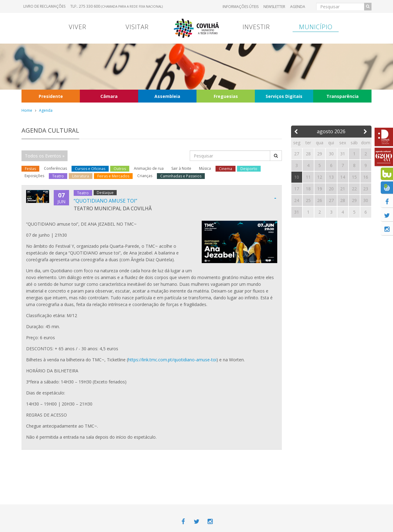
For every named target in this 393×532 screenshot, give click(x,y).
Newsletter (274, 7)
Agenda (298, 7)
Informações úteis (241, 7)
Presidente (51, 96)
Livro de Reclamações (44, 6)
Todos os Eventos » (45, 156)
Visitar (137, 27)
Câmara (109, 96)
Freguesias (226, 96)
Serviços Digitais (284, 96)
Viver (78, 27)
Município (316, 27)
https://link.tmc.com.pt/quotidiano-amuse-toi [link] (172, 360)
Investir (256, 27)
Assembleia (167, 96)
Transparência (342, 96)
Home (27, 110)
